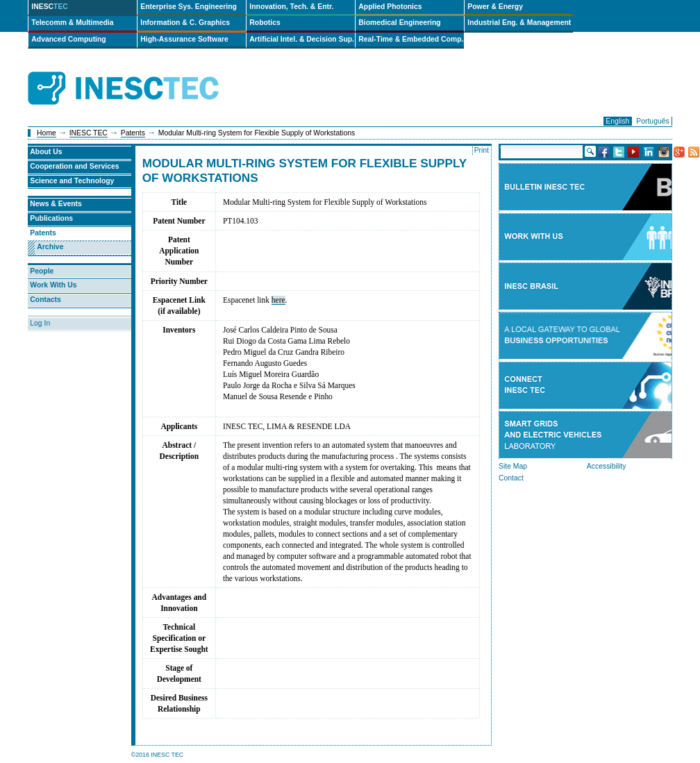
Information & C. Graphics (185, 23)
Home (47, 133)
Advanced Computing (68, 39)
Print (482, 150)
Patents (133, 133)
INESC (50, 7)
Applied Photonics (390, 7)
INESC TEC (89, 133)
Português (652, 121)
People (42, 271)
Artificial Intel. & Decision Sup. (302, 39)
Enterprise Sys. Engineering (189, 7)
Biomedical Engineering (399, 23)
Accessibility (607, 466)
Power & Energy (495, 7)
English (617, 121)
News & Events (56, 204)
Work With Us (53, 285)
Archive (50, 247)
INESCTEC (139, 73)
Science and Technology (72, 181)
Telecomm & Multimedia (72, 23)
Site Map (513, 466)
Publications (51, 218)
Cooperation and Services (74, 166)
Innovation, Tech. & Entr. (291, 7)
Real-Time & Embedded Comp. (411, 39)
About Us (46, 152)
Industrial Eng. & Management (519, 23)
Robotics (265, 23)
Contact (511, 478)
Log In (40, 323)
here (278, 300)
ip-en (255, 89)
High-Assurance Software (184, 39)
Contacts (45, 300)
